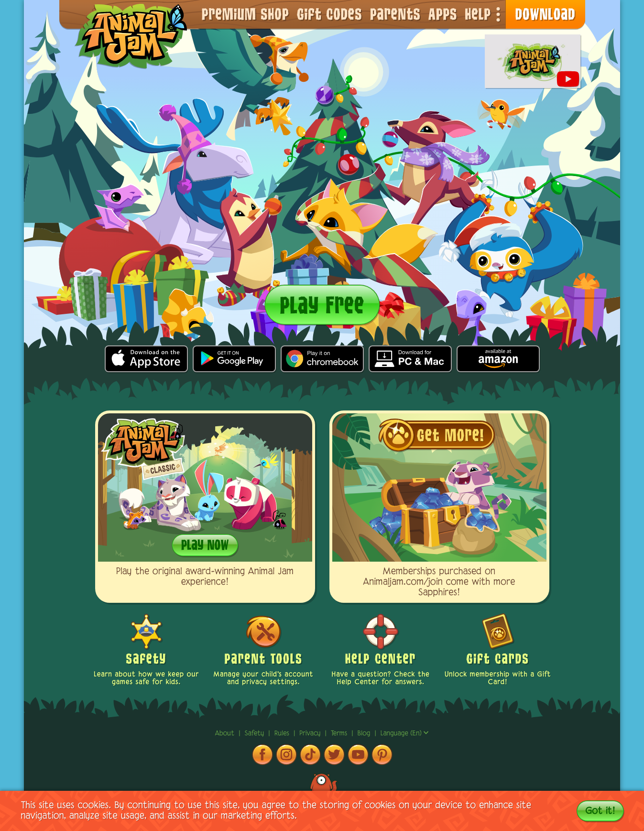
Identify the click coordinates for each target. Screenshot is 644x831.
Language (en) (405, 734)
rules (283, 734)
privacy (311, 734)
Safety (256, 734)
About (226, 734)
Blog (364, 734)
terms (340, 734)
